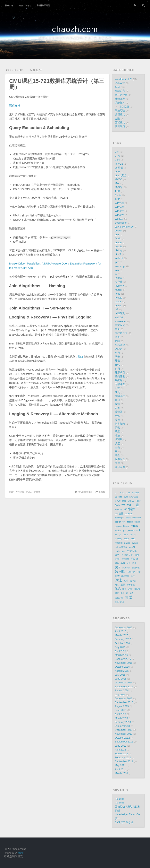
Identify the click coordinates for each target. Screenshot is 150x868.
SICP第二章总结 (124, 822)
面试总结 (120, 123)
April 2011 (120, 769)
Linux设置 (120, 176)
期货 (117, 392)
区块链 (119, 349)
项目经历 (124, 107)
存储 (117, 365)
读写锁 (119, 439)
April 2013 (120, 714)
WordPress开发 (123, 79)
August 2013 (122, 706)
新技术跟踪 (121, 95)
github (118, 243)
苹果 (117, 432)
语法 (117, 436)
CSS (117, 160)
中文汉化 (120, 325)
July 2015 (120, 675)
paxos (118, 302)
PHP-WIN (44, 5)
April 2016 (120, 651)
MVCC (118, 179)
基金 (117, 357)
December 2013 (124, 699)
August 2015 (122, 671)
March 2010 (121, 773)
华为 (117, 353)
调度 (38, 492)
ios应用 (119, 258)
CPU (117, 156)
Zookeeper (121, 223)
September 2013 (124, 702)
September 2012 (124, 742)
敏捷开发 (120, 377)
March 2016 (121, 655)
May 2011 (120, 765)
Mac (117, 183)
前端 (117, 87)
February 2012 (123, 758)
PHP (117, 191)
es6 (117, 235)
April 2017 (120, 631)
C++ (117, 152)
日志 (30, 492)
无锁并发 (120, 384)
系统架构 (120, 103)
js (116, 274)
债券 (117, 337)
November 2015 (124, 663)
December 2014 (124, 683)
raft (117, 309)
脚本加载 (120, 424)
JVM (117, 172)
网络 (117, 416)
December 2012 (124, 730)
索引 (117, 408)
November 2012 (124, 734)
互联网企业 (121, 333)
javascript (120, 266)
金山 (117, 447)
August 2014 (122, 690)
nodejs (118, 298)
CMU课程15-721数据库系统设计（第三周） (57, 84)
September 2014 (124, 687)
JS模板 (119, 168)
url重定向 (120, 313)
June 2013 (121, 710)
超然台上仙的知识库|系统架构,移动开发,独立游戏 (75, 38)
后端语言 (120, 91)
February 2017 (123, 639)
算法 (117, 404)
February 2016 (123, 659)
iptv (117, 262)
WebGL (119, 219)
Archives (25, 5)
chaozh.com (75, 29)
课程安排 (15, 106)
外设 (117, 361)
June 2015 (121, 679)
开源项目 (120, 373)
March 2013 (121, 718)
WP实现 (119, 207)
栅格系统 (120, 396)
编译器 (119, 412)
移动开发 (120, 99)
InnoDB (119, 164)
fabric (118, 239)
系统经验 (120, 111)
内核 (117, 341)
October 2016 (122, 643)
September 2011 (124, 761)
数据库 (21, 492)
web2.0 (119, 317)
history (118, 250)
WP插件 (119, 211)
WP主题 (119, 203)
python (119, 306)
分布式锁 (120, 345)
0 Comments (85, 492)
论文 (81, 357)
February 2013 (123, 722)
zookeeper (121, 321)
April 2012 (120, 750)
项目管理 (120, 467)
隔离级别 (120, 459)
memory (119, 286)
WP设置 (119, 215)
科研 (117, 400)
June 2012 (121, 746)
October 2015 (122, 667)
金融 (117, 119)
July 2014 (120, 695)
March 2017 (121, 635)
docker (119, 231)
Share (102, 492)
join (12, 492)
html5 (118, 254)
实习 (117, 369)
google (119, 247)
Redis (118, 195)
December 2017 (124, 628)
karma (118, 278)
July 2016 (120, 647)
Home (9, 5)
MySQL (119, 187)
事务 (117, 329)
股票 (117, 420)
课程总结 (36, 70)
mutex (118, 290)
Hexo (21, 853)
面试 (117, 463)
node (118, 294)
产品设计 (120, 83)
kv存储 (119, 282)
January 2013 (122, 726)
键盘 (117, 455)
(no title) (119, 799)
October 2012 (122, 738)
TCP (117, 199)
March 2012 (121, 754)
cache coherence (124, 227)
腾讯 (117, 428)
